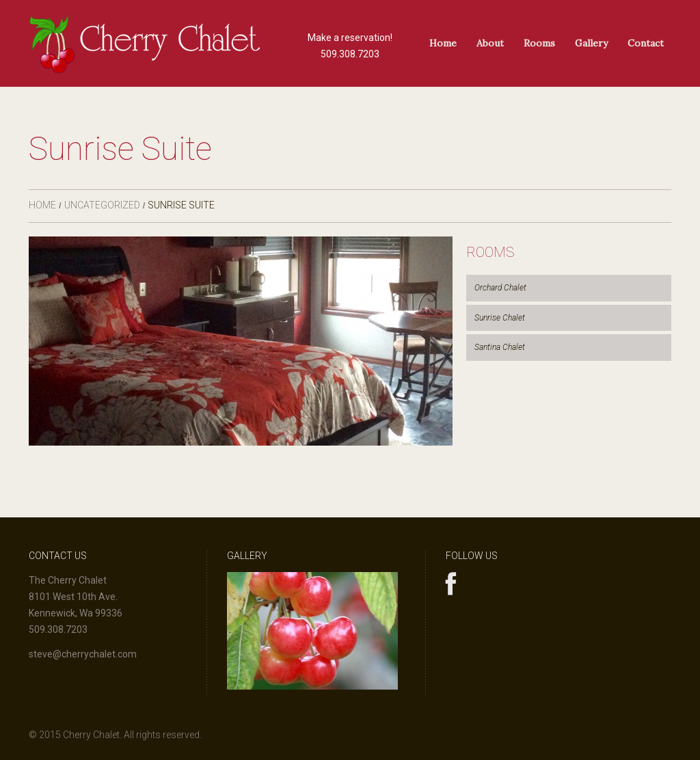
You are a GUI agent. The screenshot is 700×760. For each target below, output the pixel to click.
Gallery (591, 43)
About (490, 43)
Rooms (539, 43)
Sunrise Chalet (500, 318)
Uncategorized (102, 205)
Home (443, 43)
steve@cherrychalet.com (83, 654)
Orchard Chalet (500, 288)
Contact (646, 43)
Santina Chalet (500, 347)
